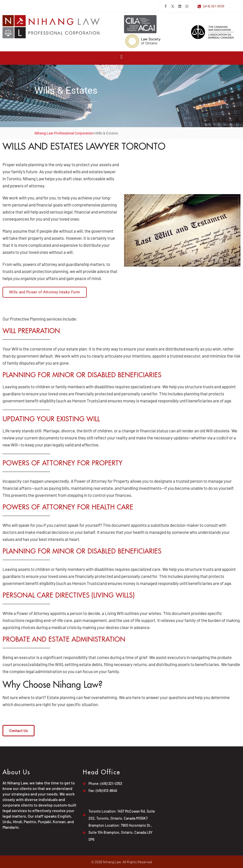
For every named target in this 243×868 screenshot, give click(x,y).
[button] (121, 57)
